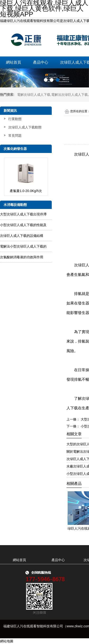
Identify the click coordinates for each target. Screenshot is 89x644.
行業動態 (15, 119)
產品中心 (41, 62)
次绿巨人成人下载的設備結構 (22, 236)
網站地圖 (7, 641)
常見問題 (15, 136)
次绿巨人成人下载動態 (25, 127)
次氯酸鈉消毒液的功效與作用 (22, 257)
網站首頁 (14, 62)
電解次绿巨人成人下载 (34, 95)
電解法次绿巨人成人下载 (70, 95)
